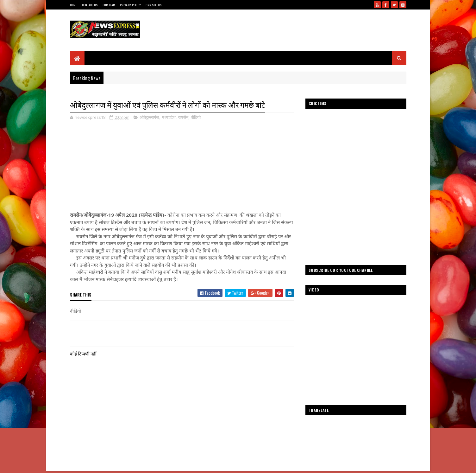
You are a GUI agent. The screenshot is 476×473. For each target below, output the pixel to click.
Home (74, 5)
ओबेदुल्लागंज (149, 117)
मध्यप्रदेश (169, 117)
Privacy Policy (130, 5)
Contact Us (90, 5)
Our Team (109, 5)
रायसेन (183, 117)
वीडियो (196, 117)
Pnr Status (153, 5)
